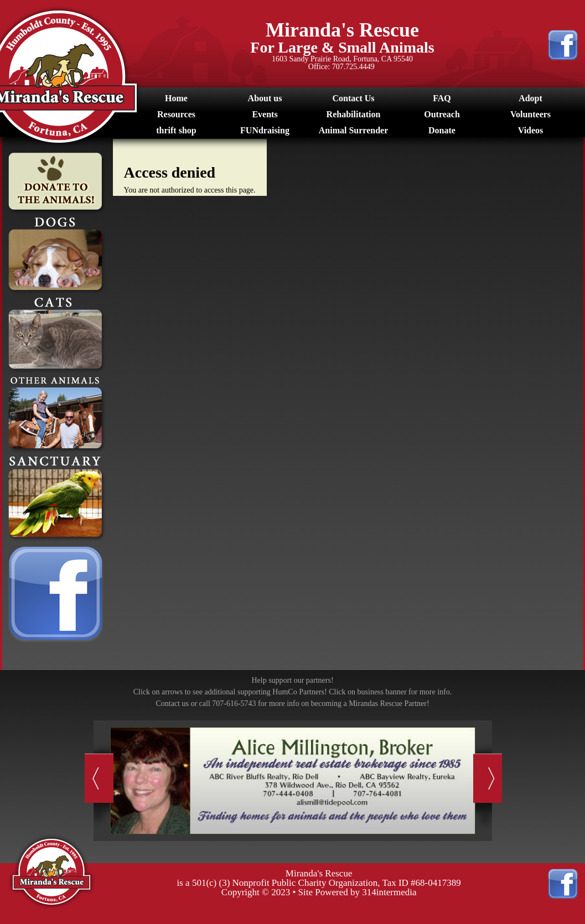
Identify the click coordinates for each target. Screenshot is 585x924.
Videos (531, 130)
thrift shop (176, 130)
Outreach (442, 114)
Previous (99, 778)
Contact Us (354, 98)
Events (265, 114)
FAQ (442, 98)
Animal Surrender (353, 130)
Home (176, 98)
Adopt (530, 98)
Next (488, 778)
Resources (176, 114)
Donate (442, 130)
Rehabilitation (354, 114)
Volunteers (530, 114)
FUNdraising (265, 130)
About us (265, 98)
